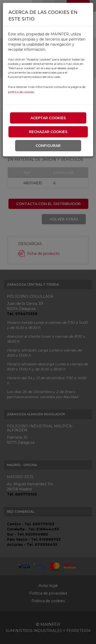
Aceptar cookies (48, 118)
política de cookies (21, 92)
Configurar (48, 146)
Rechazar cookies (48, 132)
